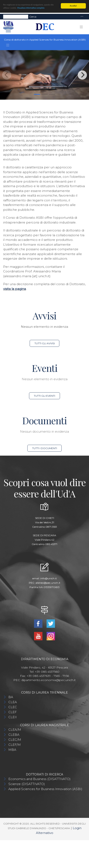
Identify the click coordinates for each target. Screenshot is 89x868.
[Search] (16, 17)
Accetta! (73, 6)
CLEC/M (15, 740)
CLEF (13, 712)
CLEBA (14, 735)
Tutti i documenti (45, 448)
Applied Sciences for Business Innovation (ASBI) (45, 789)
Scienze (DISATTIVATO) (27, 784)
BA (11, 697)
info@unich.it (49, 578)
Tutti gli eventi (44, 396)
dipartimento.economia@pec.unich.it (48, 680)
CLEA (13, 702)
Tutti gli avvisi (45, 343)
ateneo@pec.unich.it (48, 583)
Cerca (33, 16)
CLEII (13, 717)
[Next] (82, 75)
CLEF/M (15, 745)
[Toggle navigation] (82, 17)
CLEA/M (15, 730)
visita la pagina (15, 289)
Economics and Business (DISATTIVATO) (39, 779)
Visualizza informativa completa (31, 8)
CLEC (13, 707)
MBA (12, 750)
